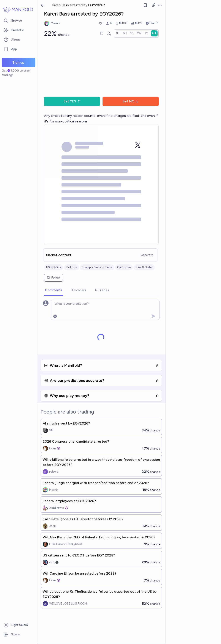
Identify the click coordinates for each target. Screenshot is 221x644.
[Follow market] (145, 5)
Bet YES (72, 101)
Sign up (18, 62)
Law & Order (144, 267)
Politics (72, 267)
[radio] (118, 33)
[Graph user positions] (109, 33)
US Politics (54, 267)
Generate (147, 255)
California (124, 267)
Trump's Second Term (97, 267)
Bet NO (131, 101)
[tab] (54, 290)
